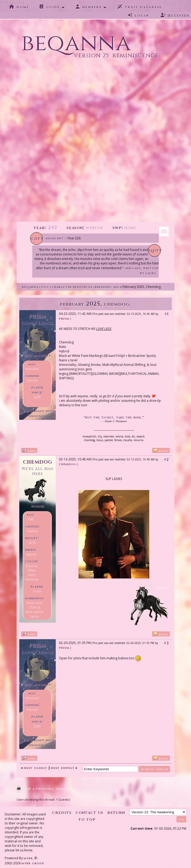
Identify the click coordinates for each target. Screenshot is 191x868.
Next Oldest (36, 768)
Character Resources (72, 287)
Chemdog (38, 462)
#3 (166, 643)
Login (139, 15)
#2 (166, 459)
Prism (64, 318)
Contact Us (89, 812)
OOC (45, 287)
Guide (50, 7)
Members (89, 7)
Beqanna (30, 287)
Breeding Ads (107, 287)
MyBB (28, 858)
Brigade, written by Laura (143, 270)
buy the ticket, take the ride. (114, 417)
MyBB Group (33, 863)
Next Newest (63, 768)
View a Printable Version (47, 789)
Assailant (55, 238)
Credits (62, 812)
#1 (167, 314)
